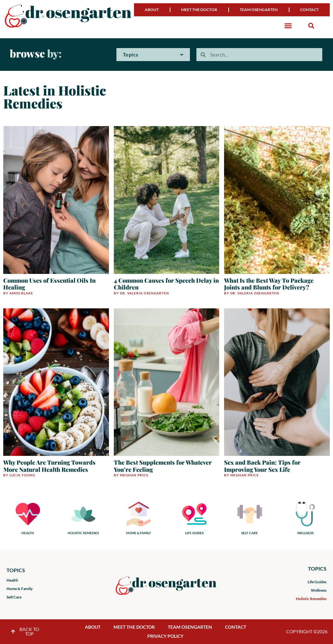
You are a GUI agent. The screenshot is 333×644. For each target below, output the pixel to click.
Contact (309, 10)
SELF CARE (250, 533)
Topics (153, 55)
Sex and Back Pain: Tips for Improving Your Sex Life (262, 466)
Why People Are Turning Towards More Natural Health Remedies (49, 466)
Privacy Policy (165, 636)
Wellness (319, 590)
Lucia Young (22, 475)
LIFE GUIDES (194, 533)
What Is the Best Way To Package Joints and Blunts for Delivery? (269, 284)
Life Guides (317, 582)
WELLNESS (305, 533)
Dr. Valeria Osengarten (145, 293)
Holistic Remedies (311, 599)
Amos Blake (21, 293)
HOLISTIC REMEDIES (83, 533)
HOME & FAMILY (139, 533)
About (152, 10)
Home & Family (20, 589)
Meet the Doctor (199, 10)
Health (12, 580)
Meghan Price (134, 475)
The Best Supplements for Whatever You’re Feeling (163, 466)
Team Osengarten (259, 10)
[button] (288, 26)
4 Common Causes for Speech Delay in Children (166, 284)
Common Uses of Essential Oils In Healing (49, 284)
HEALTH (28, 533)
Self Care (14, 597)
